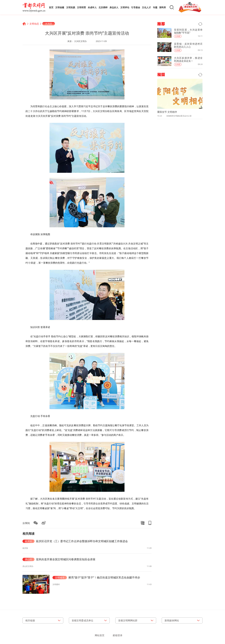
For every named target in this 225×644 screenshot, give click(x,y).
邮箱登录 (118, 635)
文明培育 (81, 7)
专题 (155, 7)
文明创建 (60, 7)
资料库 (163, 7)
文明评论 (125, 7)
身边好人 (114, 7)
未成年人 (92, 7)
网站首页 (100, 635)
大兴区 (49, 24)
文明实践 (71, 7)
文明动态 (34, 24)
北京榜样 (103, 7)
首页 (51, 7)
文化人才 (146, 7)
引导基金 (136, 7)
